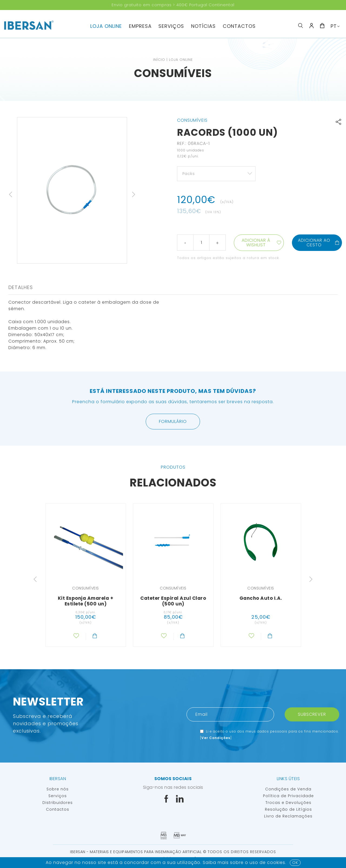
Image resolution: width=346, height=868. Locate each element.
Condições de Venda (288, 789)
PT (334, 26)
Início (159, 60)
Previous (11, 194)
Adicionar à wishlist (256, 243)
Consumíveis (173, 73)
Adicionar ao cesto (319, 243)
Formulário (173, 421)
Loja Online (106, 26)
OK (295, 863)
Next (134, 194)
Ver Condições (216, 738)
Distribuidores (58, 803)
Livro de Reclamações (288, 816)
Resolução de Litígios (288, 809)
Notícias (203, 26)
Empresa (140, 26)
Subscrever (312, 714)
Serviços (171, 26)
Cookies (276, 862)
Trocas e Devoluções (288, 803)
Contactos (239, 26)
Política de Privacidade (288, 796)
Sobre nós (58, 789)
